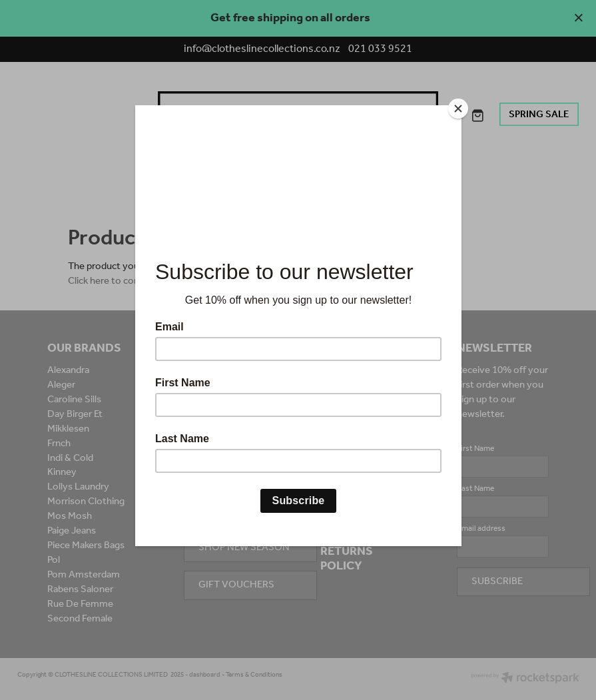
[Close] (458, 109)
